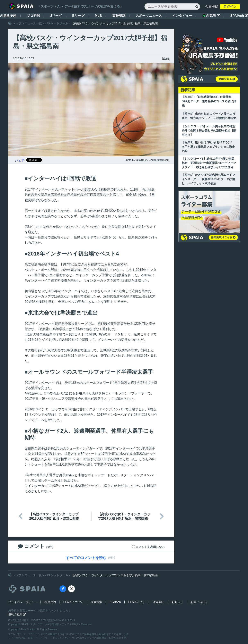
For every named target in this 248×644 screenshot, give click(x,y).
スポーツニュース (149, 16)
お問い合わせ (199, 602)
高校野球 (119, 16)
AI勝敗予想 (8, 16)
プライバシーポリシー (23, 602)
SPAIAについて (73, 602)
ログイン (230, 6)
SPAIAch (239, 16)
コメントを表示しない (150, 547)
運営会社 (158, 602)
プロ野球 (33, 16)
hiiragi (166, 58)
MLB (98, 16)
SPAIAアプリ (137, 602)
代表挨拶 (96, 602)
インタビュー (182, 16)
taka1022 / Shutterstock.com (153, 160)
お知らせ (177, 602)
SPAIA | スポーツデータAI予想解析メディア (46, 624)
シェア (20, 160)
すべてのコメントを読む (86, 558)
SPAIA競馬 (17, 614)
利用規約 (50, 602)
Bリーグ (78, 16)
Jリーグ (56, 16)
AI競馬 (211, 16)
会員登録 (212, 6)
